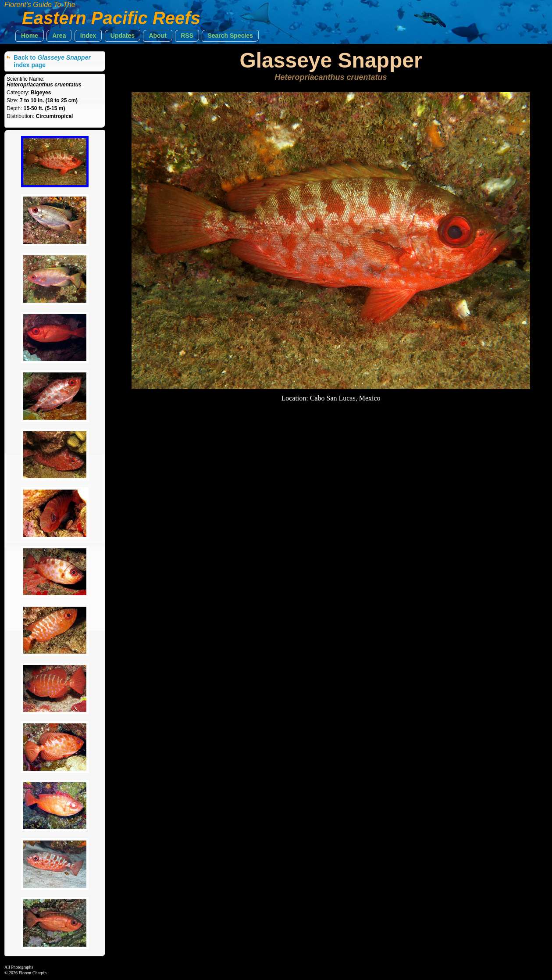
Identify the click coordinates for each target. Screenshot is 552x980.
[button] (30, 36)
